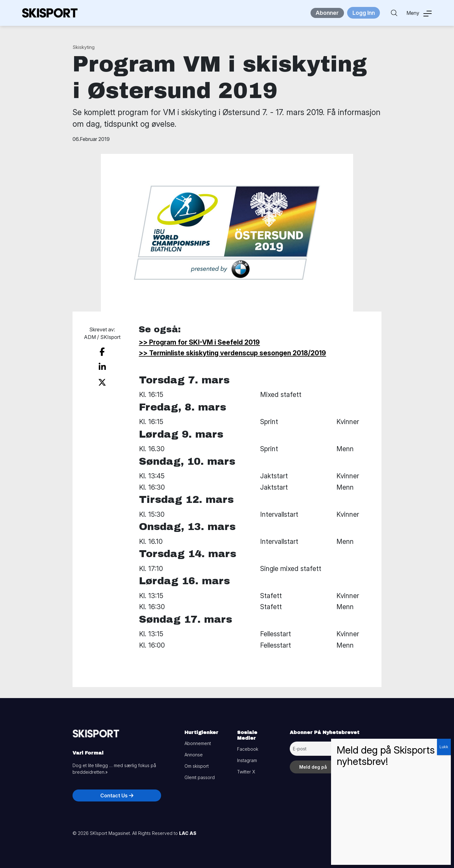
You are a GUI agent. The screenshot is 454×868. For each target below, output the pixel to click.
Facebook (248, 749)
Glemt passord (200, 777)
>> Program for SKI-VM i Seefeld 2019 (199, 342)
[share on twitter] (102, 379)
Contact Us (117, 795)
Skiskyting (84, 47)
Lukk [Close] (444, 747)
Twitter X (246, 772)
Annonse (194, 755)
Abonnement (198, 743)
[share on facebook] (102, 351)
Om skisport (197, 766)
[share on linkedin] (102, 365)
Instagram (247, 760)
